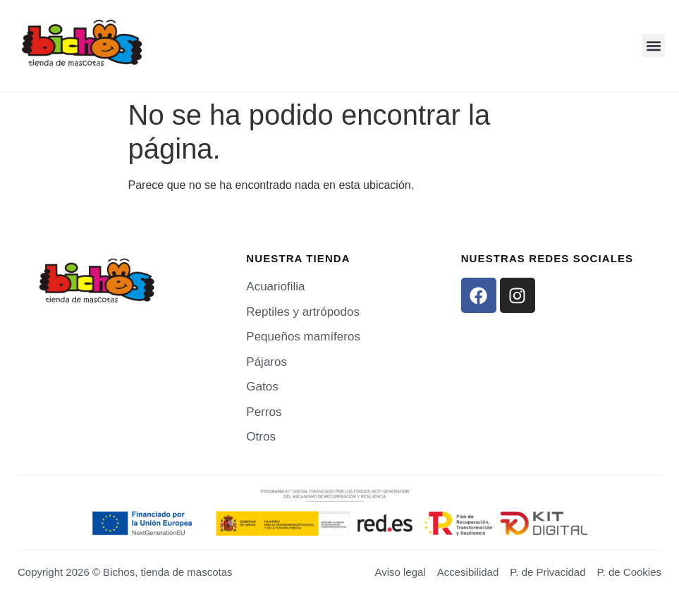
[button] (653, 45)
